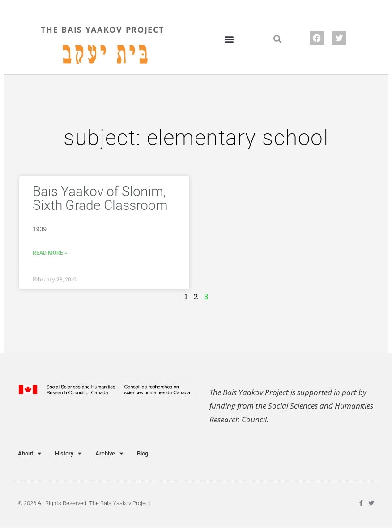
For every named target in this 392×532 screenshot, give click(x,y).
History (68, 453)
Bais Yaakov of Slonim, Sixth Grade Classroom (100, 198)
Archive (109, 453)
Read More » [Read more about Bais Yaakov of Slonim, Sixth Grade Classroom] (50, 253)
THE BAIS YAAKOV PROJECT (102, 30)
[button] (229, 39)
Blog (143, 453)
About (30, 453)
